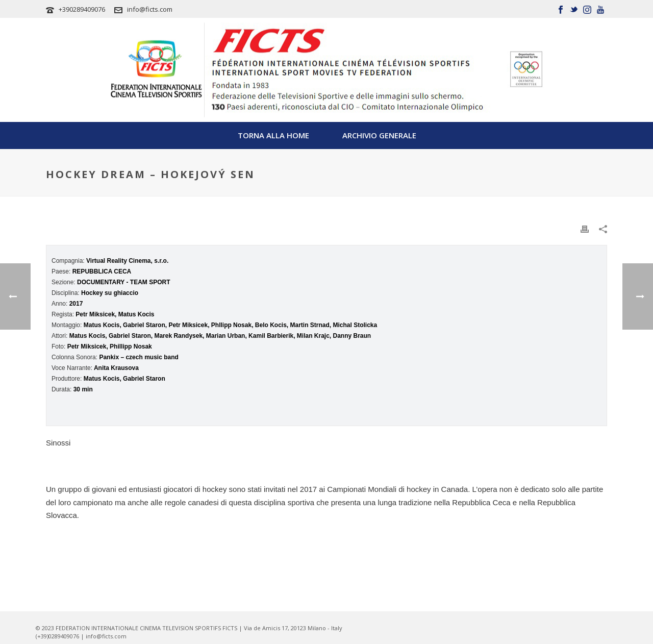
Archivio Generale (379, 135)
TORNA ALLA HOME (273, 135)
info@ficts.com (150, 9)
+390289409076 (82, 9)
